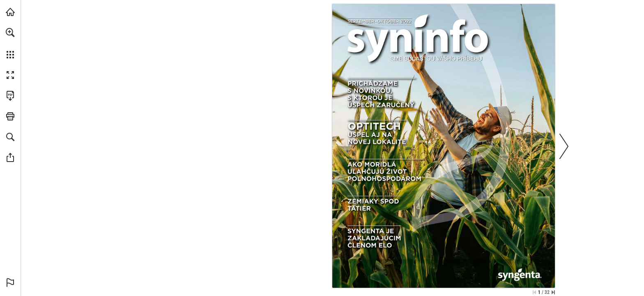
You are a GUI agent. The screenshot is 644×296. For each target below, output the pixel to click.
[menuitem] (10, 43)
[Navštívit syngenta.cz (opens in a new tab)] (10, 12)
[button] (10, 32)
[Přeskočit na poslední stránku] (553, 292)
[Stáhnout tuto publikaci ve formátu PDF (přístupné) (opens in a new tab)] (10, 96)
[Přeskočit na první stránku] (534, 292)
